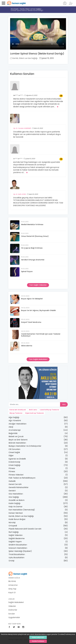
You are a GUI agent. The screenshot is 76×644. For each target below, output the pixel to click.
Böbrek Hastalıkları (17, 443)
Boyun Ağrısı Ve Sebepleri (32, 299)
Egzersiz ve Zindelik (17, 459)
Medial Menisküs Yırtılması (32, 224)
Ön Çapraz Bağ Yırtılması (32, 248)
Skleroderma (27, 346)
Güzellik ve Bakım (17, 500)
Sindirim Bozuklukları (18, 545)
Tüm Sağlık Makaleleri (38, 359)
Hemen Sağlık (16, 3)
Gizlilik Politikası (38, 641)
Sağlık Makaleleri (16, 602)
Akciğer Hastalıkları (18, 424)
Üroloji (11, 561)
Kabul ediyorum (38, 637)
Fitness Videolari (16, 475)
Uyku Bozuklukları (16, 558)
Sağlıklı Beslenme (17, 538)
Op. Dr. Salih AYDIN (19, 194)
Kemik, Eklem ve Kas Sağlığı (30, 9)
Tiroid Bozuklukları (17, 554)
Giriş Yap (12, 589)
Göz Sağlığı (14, 497)
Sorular (12, 614)
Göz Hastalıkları (16, 494)
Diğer (11, 456)
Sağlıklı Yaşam (15, 542)
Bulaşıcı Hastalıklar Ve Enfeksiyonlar (25, 446)
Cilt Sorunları (14, 449)
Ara (64, 404)
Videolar (12, 606)
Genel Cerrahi (15, 484)
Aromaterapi (15, 430)
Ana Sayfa (15, 9)
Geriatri (12, 491)
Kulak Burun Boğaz (17, 519)
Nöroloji (12, 523)
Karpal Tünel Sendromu (31, 322)
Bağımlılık (13, 433)
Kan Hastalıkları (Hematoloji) (22, 510)
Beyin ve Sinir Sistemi (18, 440)
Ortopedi (13, 526)
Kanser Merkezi (16, 513)
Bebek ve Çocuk (16, 436)
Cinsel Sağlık (14, 452)
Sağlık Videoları (16, 535)
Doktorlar (13, 610)
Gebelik (12, 481)
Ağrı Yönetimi (15, 421)
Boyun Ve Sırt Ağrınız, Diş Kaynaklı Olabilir (39, 310)
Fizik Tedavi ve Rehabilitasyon (22, 478)
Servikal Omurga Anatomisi (33, 260)
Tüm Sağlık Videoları (38, 285)
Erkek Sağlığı (14, 465)
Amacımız (13, 585)
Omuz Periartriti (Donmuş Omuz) (35, 236)
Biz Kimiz (12, 581)
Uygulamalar (14, 617)
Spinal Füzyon (27, 271)
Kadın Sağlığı (14, 503)
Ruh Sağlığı (14, 532)
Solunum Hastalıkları (18, 548)
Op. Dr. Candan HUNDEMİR (22, 128)
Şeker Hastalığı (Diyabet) (20, 551)
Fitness (12, 468)
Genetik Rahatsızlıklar (19, 487)
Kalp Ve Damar (16, 507)
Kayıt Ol (12, 593)
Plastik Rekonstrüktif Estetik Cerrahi (25, 529)
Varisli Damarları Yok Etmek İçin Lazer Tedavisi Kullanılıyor (41, 335)
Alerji (11, 427)
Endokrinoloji (14, 462)
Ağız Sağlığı (14, 417)
